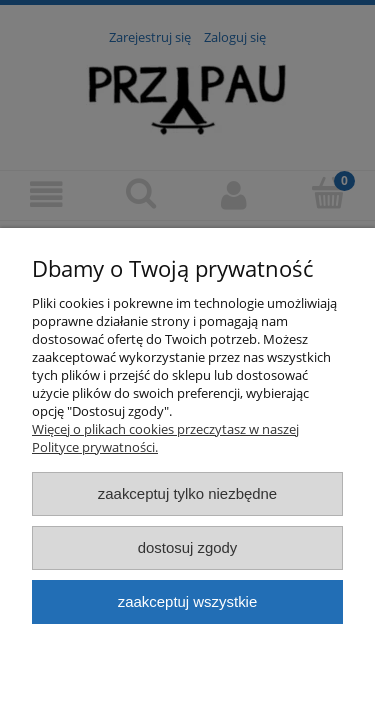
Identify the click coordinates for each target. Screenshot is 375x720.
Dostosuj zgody (188, 547)
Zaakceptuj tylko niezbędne (187, 493)
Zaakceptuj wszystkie (187, 601)
